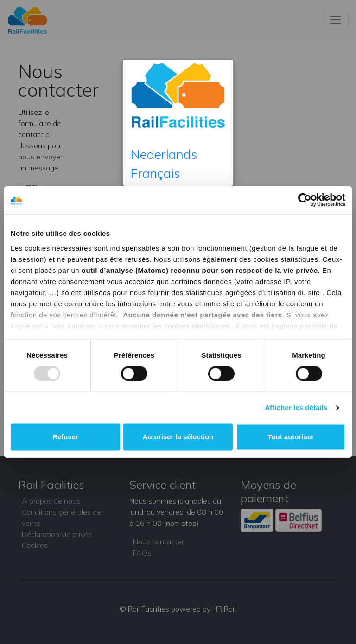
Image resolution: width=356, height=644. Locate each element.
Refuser (65, 437)
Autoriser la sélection (178, 437)
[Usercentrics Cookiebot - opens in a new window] (305, 200)
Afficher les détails (296, 407)
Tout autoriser (291, 437)
